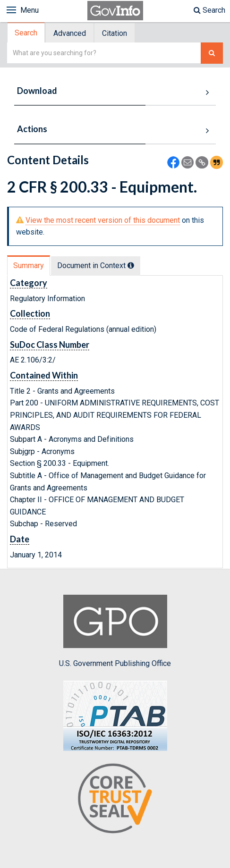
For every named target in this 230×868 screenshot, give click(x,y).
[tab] (26, 33)
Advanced (70, 33)
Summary (29, 265)
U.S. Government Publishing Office (115, 631)
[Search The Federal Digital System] (212, 53)
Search (209, 10)
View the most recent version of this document (103, 220)
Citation (115, 33)
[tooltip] (131, 265)
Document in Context (96, 265)
